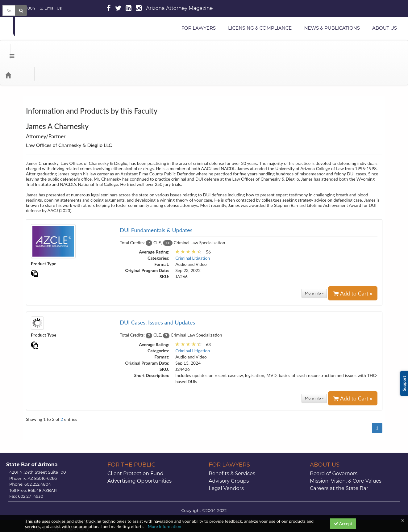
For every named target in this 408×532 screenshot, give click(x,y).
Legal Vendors (226, 464)
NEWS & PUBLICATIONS (332, 28)
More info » (314, 268)
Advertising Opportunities (139, 456)
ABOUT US (385, 28)
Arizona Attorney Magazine (179, 8)
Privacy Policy (75, 504)
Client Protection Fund (135, 449)
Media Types (76, 50)
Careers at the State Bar (339, 464)
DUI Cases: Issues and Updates (157, 298)
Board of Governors (334, 449)
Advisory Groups (229, 456)
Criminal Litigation (193, 233)
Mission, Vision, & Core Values (346, 456)
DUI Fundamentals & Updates (156, 205)
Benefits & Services (232, 449)
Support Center (40, 498)
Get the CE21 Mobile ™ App (84, 498)
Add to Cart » (353, 269)
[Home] (17, 50)
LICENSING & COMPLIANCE (260, 28)
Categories (43, 50)
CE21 (54, 504)
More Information (165, 526)
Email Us (51, 8)
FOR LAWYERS (198, 28)
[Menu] (7, 50)
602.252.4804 (20, 8)
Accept (343, 524)
